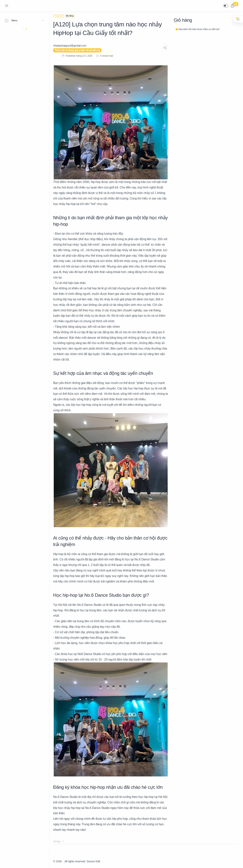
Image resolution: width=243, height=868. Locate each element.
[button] (226, 6)
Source (91, 861)
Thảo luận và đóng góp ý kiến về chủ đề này (77, 50)
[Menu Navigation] (7, 6)
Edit (98, 861)
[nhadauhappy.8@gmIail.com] (70, 46)
